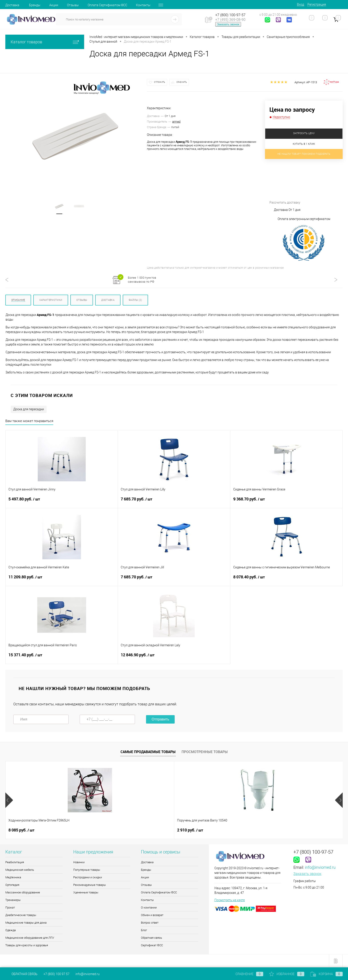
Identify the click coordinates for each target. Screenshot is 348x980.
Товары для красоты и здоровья (27, 945)
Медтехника (13, 877)
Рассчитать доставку (303, 185)
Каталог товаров (45, 42)
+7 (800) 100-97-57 (230, 15)
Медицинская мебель (20, 870)
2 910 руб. (89, 830)
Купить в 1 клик (304, 144)
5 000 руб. (291, 830)
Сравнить (182, 82)
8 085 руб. (21, 830)
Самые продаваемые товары (148, 752)
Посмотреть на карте (230, 900)
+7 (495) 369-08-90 (230, 20)
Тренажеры (13, 900)
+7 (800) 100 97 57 (56, 974)
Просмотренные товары (205, 752)
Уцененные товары (86, 892)
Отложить (160, 82)
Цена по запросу (292, 110)
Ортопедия (12, 885)
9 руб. (220, 830)
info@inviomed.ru (320, 867)
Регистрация (317, 4)
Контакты (143, 5)
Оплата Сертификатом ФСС (107, 5)
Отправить (160, 719)
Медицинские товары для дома (26, 923)
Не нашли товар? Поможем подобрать (304, 154)
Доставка (12, 5)
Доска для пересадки (29, 409)
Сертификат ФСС (152, 945)
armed (176, 122)
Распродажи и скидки (88, 877)
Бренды (35, 5)
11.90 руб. (156, 830)
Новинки (79, 862)
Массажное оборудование (23, 892)
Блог (144, 930)
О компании (149, 908)
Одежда (11, 930)
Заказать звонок (228, 24)
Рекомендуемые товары (90, 885)
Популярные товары (87, 870)
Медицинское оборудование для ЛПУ (30, 938)
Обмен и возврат (152, 915)
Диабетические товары (21, 915)
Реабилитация (15, 862)
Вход (301, 4)
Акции (54, 5)
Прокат (10, 908)
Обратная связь (151, 938)
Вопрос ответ (150, 923)
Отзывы (73, 5)
